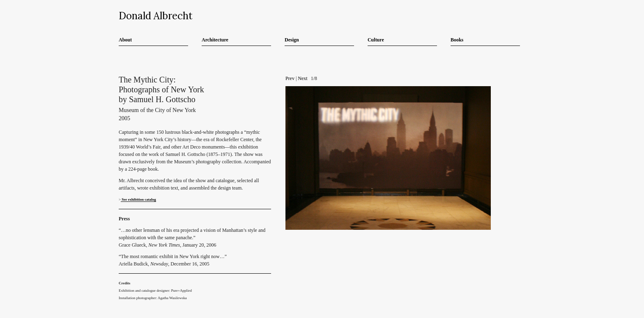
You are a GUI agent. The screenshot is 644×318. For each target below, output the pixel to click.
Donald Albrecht (156, 16)
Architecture (215, 40)
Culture (376, 40)
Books (457, 40)
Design (292, 40)
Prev (290, 78)
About (125, 40)
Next (302, 78)
